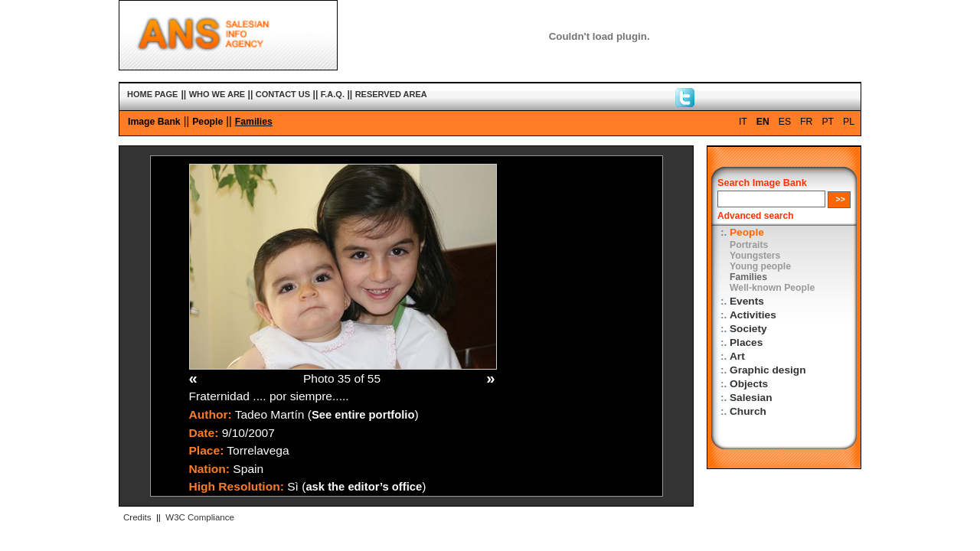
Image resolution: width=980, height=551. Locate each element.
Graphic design (768, 370)
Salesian (751, 398)
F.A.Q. (333, 94)
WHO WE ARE (217, 94)
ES (785, 122)
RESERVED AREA (391, 94)
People (207, 122)
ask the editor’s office (364, 487)
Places (746, 342)
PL (849, 122)
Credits (137, 517)
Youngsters (755, 256)
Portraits (749, 245)
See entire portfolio (363, 415)
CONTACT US (283, 94)
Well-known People (772, 288)
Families (254, 122)
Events (747, 301)
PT (828, 122)
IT (743, 122)
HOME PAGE (152, 94)
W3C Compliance (200, 517)
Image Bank (154, 122)
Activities (753, 315)
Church (748, 411)
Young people (760, 266)
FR (806, 122)
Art (737, 356)
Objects (749, 384)
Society (748, 329)
